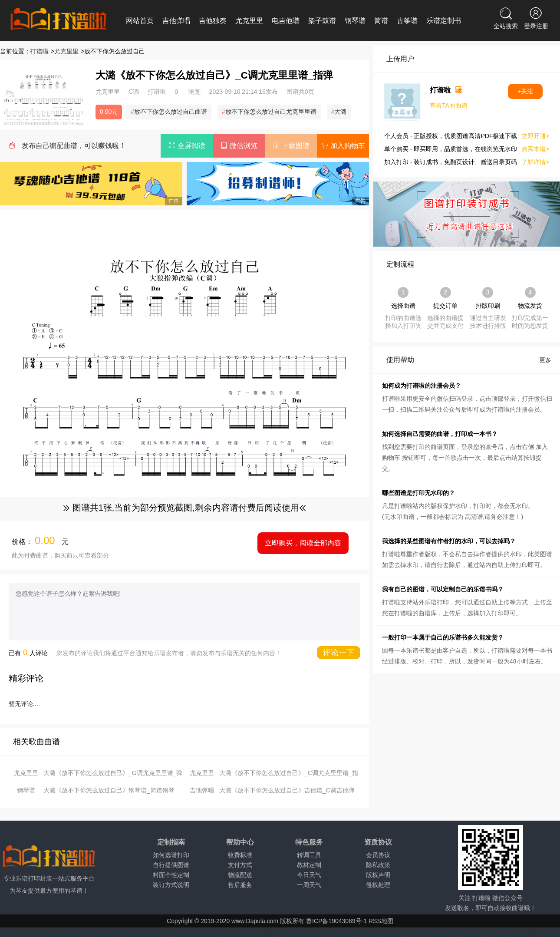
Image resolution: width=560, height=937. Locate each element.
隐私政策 (378, 865)
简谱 (381, 21)
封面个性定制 (171, 875)
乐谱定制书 (444, 21)
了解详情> (535, 162)
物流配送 (240, 875)
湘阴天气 (330, 931)
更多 (545, 360)
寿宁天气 (512, 931)
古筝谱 (407, 21)
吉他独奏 (213, 21)
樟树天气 (434, 931)
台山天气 (90, 931)
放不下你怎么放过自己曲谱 (171, 112)
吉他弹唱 (176, 21)
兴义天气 (278, 931)
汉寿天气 (382, 931)
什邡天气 (168, 931)
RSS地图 (381, 921)
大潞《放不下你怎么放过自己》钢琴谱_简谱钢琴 (109, 790)
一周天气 (309, 885)
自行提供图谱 (171, 865)
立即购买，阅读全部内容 (303, 543)
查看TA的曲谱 (449, 106)
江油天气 (252, 931)
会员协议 (378, 855)
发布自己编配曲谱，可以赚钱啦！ (74, 146)
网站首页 (140, 21)
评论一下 (339, 653)
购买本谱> (535, 149)
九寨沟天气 (197, 931)
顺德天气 (142, 931)
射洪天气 (226, 931)
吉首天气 (304, 931)
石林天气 (64, 931)
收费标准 (240, 855)
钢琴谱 (355, 21)
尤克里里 (249, 21)
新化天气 (356, 931)
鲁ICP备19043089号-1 (336, 921)
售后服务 (240, 885)
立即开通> (535, 136)
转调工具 (309, 855)
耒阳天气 (408, 931)
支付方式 (240, 865)
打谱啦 (40, 51)
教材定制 (309, 865)
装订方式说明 (171, 885)
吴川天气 (116, 931)
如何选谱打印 (171, 855)
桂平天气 (12, 931)
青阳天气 (538, 931)
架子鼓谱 (322, 21)
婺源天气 (486, 931)
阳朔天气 (38, 931)
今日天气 (309, 875)
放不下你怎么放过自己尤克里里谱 (271, 112)
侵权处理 (378, 885)
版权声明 (378, 875)
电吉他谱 (286, 21)
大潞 (340, 112)
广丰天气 (460, 931)
